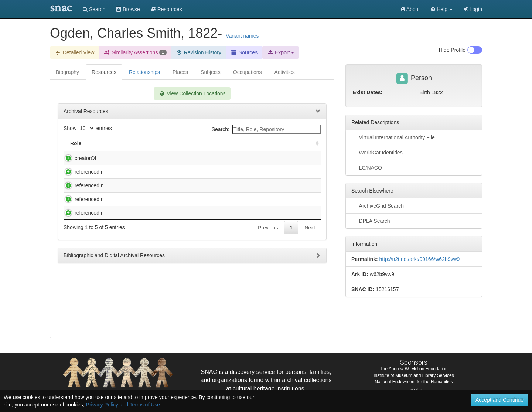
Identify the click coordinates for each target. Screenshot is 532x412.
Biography (67, 72)
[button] (442, 9)
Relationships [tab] (144, 72)
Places (180, 72)
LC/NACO (367, 167)
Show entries (88, 128)
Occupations (248, 72)
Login (473, 9)
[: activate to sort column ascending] (314, 144)
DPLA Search (371, 221)
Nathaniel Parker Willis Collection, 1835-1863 (156, 179)
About (410, 9)
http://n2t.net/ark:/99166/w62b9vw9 (419, 259)
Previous (268, 265)
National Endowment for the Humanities (414, 382)
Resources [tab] (104, 72)
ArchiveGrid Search (378, 205)
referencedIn (82, 179)
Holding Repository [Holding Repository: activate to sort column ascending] (260, 143)
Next (310, 265)
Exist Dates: (368, 92)
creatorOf (78, 158)
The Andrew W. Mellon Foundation (414, 369)
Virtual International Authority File (393, 137)
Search (94, 9)
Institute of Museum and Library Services (414, 375)
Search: (266, 129)
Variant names (242, 36)
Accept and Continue (499, 400)
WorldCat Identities (377, 152)
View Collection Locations (192, 93)
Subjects (211, 72)
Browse (128, 9)
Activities (285, 72)
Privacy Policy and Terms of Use (123, 405)
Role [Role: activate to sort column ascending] (76, 143)
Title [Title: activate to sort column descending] (112, 143)
